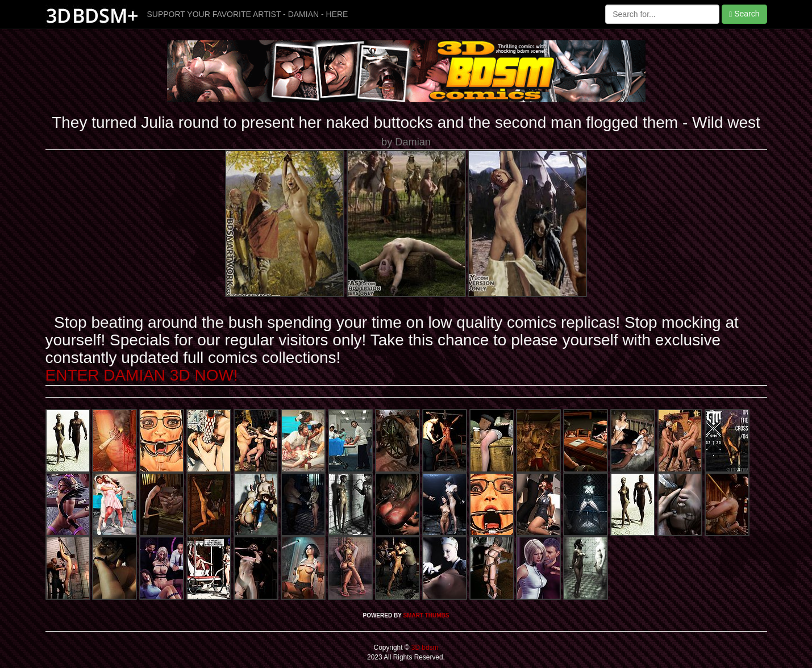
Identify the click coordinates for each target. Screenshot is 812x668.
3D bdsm (424, 648)
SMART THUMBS (426, 615)
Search (744, 14)
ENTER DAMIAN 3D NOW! (142, 375)
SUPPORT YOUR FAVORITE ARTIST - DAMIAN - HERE (248, 14)
